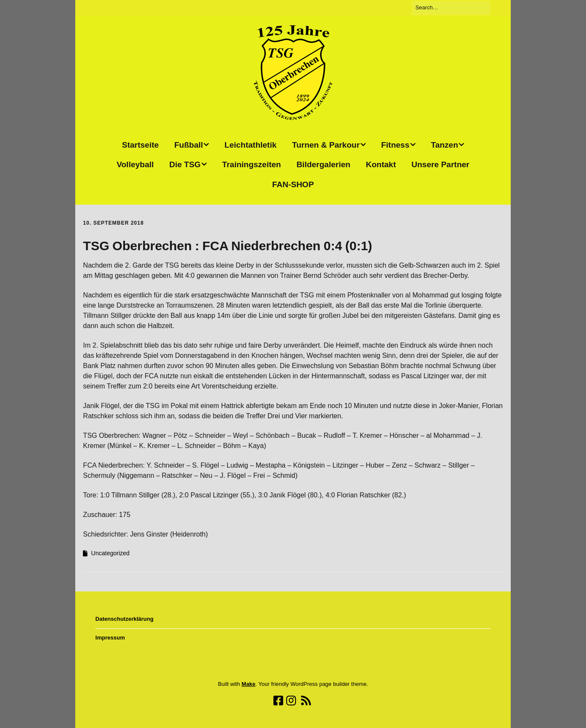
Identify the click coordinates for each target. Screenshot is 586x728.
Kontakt (381, 164)
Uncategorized (110, 553)
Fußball (189, 145)
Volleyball (135, 164)
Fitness (395, 145)
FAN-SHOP (293, 184)
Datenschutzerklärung (124, 619)
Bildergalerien (323, 164)
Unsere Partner (440, 164)
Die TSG (185, 164)
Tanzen (444, 145)
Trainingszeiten (251, 164)
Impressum (110, 638)
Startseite (141, 145)
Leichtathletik (250, 145)
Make (249, 684)
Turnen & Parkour (326, 145)
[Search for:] (451, 8)
